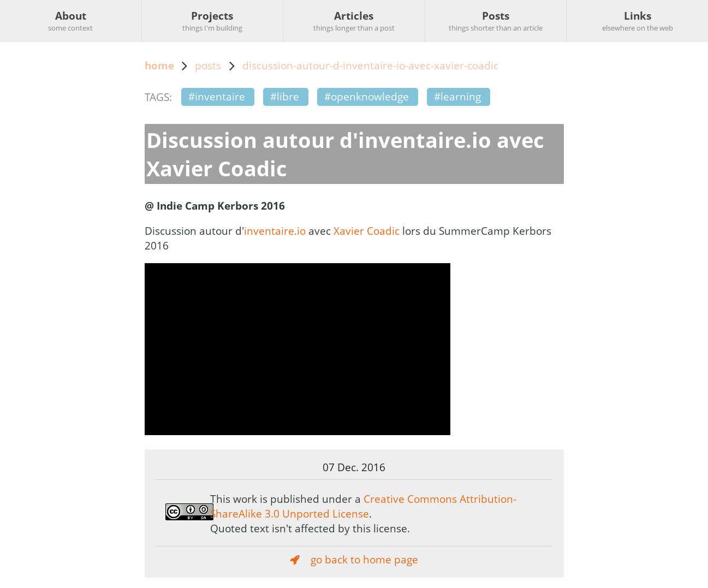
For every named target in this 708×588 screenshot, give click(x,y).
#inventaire (217, 96)
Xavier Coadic (367, 231)
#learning (457, 96)
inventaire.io (275, 231)
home (159, 65)
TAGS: (158, 97)
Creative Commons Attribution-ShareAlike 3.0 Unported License (363, 506)
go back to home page (354, 559)
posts (208, 65)
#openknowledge (367, 96)
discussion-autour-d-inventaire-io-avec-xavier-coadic (370, 65)
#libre (285, 96)
